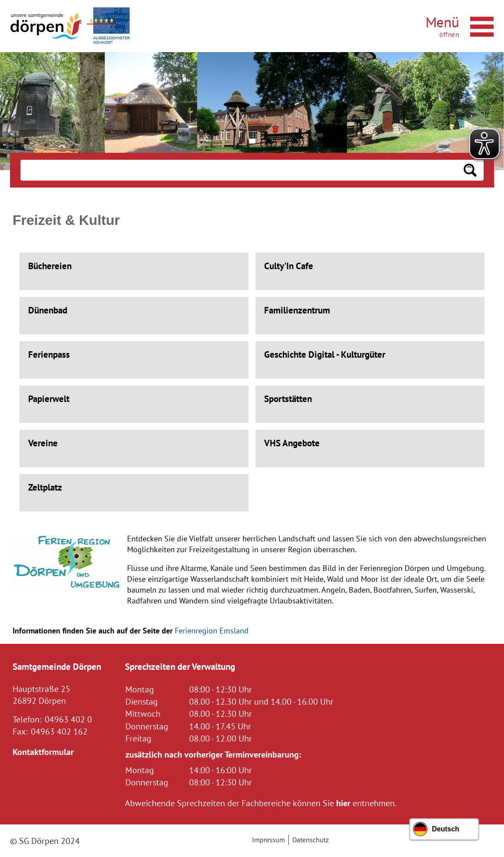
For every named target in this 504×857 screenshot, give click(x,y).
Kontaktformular (43, 752)
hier (343, 803)
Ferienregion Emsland (212, 631)
